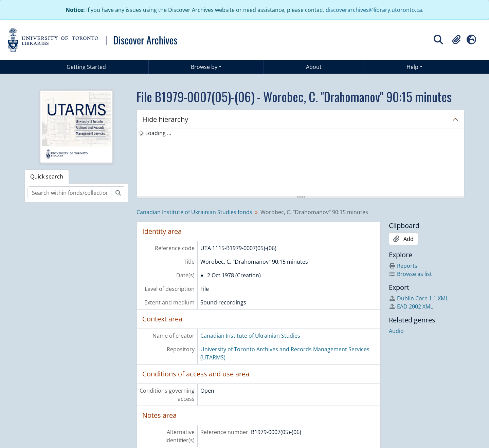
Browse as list (410, 274)
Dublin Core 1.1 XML (419, 298)
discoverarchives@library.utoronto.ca (374, 10)
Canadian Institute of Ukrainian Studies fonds (194, 212)
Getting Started (86, 67)
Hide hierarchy (165, 119)
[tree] (301, 163)
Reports (403, 266)
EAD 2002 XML (411, 306)
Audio (396, 331)
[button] (456, 40)
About (314, 67)
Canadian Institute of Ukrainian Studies (250, 336)
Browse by (204, 67)
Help (412, 67)
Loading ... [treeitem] (158, 133)
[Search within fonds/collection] (69, 193)
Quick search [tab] (47, 176)
